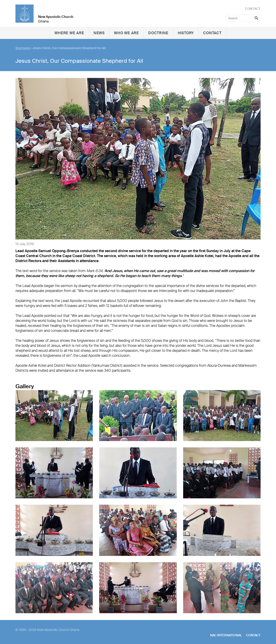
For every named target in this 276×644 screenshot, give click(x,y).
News (99, 33)
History (186, 33)
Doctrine (158, 33)
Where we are (69, 33)
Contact (212, 33)
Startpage (23, 48)
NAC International (226, 635)
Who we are (126, 33)
